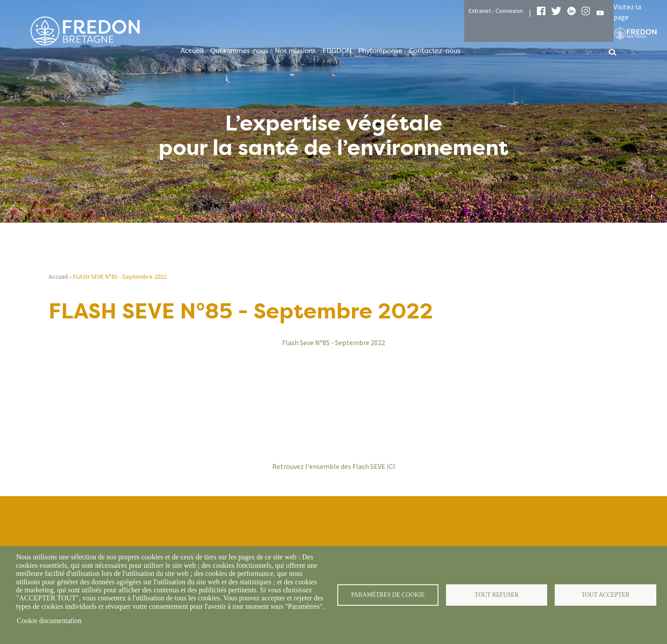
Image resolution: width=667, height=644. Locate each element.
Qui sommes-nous (239, 51)
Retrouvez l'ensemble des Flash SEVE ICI (334, 466)
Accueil (192, 51)
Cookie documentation (49, 621)
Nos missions (295, 51)
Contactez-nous (435, 51)
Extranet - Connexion (496, 11)
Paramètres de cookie (388, 595)
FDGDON (337, 51)
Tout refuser (497, 595)
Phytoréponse (380, 51)
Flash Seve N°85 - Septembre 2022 (333, 342)
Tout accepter (606, 595)
